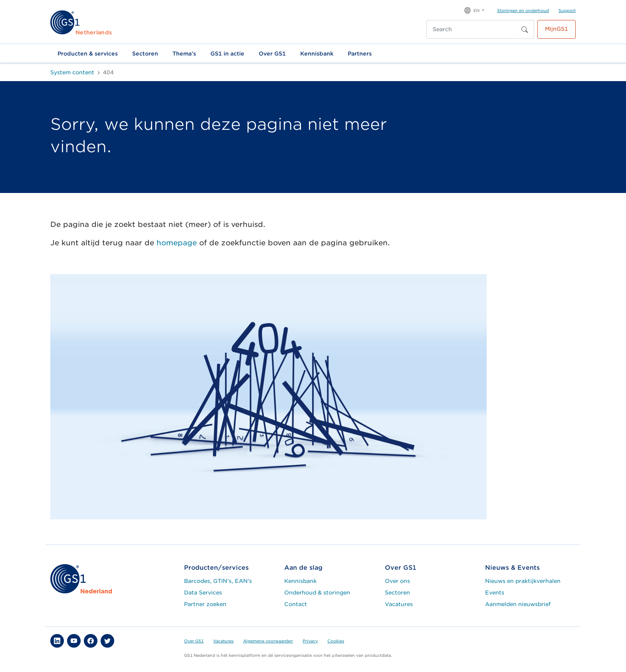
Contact (296, 604)
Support (567, 10)
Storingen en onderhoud (523, 10)
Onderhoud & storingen (317, 592)
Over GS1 (272, 54)
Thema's (184, 54)
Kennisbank (317, 54)
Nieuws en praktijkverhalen (523, 581)
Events (495, 592)
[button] (474, 10)
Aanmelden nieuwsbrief (518, 604)
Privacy (310, 641)
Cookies (336, 641)
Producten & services (88, 54)
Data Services (203, 592)
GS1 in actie (227, 54)
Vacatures (399, 604)
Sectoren (145, 54)
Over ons (397, 581)
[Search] (472, 29)
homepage (177, 243)
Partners (360, 54)
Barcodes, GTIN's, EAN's (218, 581)
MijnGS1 (557, 29)
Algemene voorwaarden (268, 641)
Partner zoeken (205, 604)
